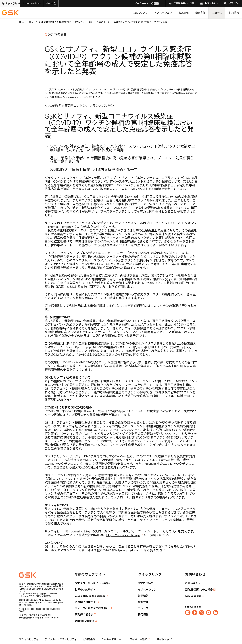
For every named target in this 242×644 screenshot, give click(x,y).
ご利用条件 (89, 639)
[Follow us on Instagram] (188, 613)
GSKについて (140, 13)
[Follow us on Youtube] (209, 613)
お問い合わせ (209, 3)
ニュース (217, 13)
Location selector (32, 3)
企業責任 (200, 13)
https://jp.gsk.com (128, 550)
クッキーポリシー (111, 639)
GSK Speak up (193, 596)
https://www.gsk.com (67, 97)
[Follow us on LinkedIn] (216, 613)
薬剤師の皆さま (84, 614)
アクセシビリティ (29, 639)
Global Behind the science (90, 596)
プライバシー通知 (137, 639)
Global (51, 3)
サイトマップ (164, 639)
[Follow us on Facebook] (195, 613)
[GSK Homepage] (10, 13)
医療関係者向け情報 (182, 3)
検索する (231, 3)
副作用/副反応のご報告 (199, 590)
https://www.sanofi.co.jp (123, 535)
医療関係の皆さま (85, 602)
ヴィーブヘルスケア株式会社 (92, 608)
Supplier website (84, 621)
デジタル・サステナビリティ (61, 639)
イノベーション (163, 13)
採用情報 (234, 13)
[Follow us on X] (202, 613)
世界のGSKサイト (85, 590)
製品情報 (184, 13)
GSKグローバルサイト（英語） (93, 583)
